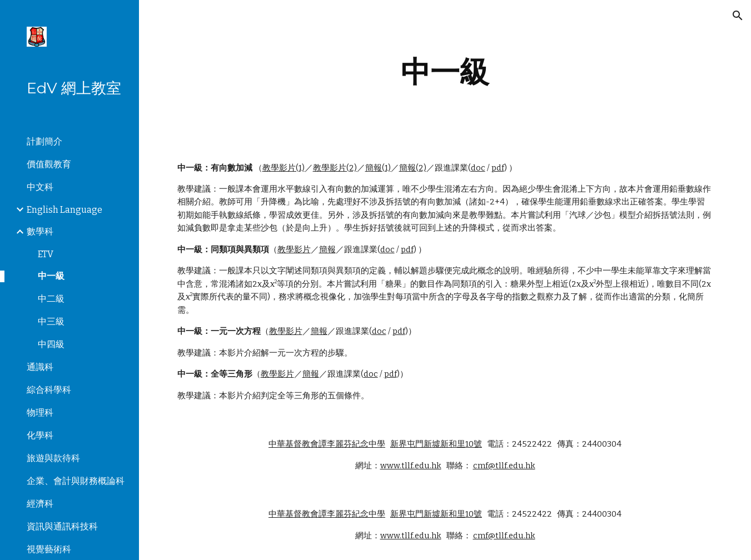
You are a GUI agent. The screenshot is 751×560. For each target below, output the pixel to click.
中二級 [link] (51, 299)
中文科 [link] (40, 187)
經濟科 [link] (40, 504)
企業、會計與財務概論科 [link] (76, 481)
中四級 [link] (51, 344)
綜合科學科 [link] (49, 390)
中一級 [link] (51, 276)
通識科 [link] (40, 367)
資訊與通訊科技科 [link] (62, 526)
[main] (445, 72)
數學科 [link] (40, 231)
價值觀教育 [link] (49, 164)
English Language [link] (64, 210)
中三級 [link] (51, 321)
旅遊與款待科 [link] (53, 458)
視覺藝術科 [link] (49, 549)
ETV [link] (46, 254)
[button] (738, 16)
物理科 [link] (40, 412)
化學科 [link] (40, 435)
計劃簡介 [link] (44, 141)
